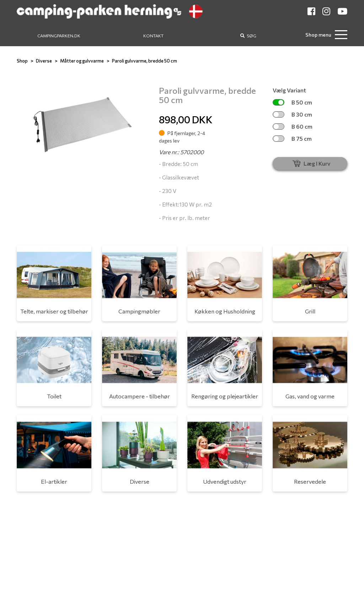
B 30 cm (292, 114)
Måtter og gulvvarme (82, 61)
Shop (22, 61)
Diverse (44, 61)
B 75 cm (292, 138)
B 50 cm (292, 102)
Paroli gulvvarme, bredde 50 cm (144, 61)
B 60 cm (293, 126)
